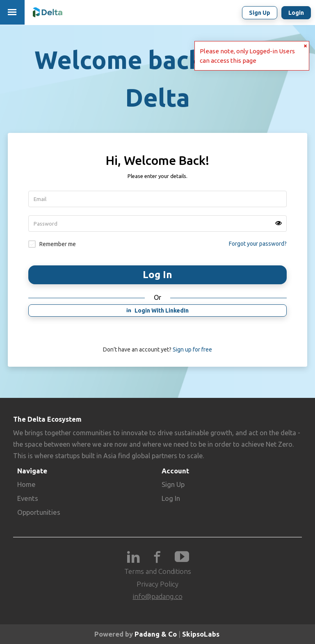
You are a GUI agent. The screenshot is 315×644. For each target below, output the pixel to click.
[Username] (157, 199)
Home (26, 484)
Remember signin (32, 244)
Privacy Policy (157, 584)
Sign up (260, 13)
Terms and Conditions (158, 571)
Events (28, 498)
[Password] (157, 224)
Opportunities (39, 512)
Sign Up (173, 484)
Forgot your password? (258, 244)
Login (296, 13)
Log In (171, 498)
